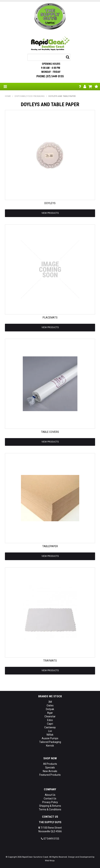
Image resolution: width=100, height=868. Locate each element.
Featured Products (50, 775)
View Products (50, 213)
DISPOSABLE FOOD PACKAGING (30, 96)
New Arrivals (50, 771)
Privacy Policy (50, 802)
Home (8, 96)
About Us (50, 795)
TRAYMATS (50, 661)
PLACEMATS (50, 318)
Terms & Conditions (50, 809)
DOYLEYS (50, 203)
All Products (50, 764)
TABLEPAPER (50, 546)
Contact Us (50, 799)
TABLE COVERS (50, 432)
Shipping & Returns (50, 806)
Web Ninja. (50, 861)
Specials (50, 768)
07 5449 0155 (50, 839)
